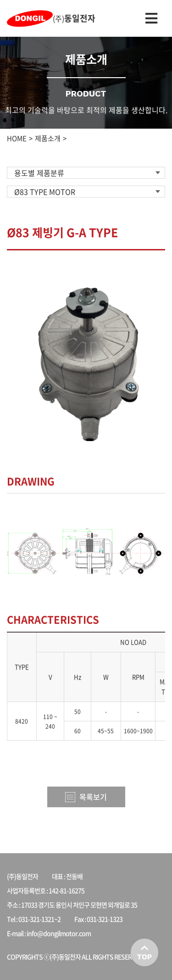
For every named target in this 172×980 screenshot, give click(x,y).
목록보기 (86, 797)
